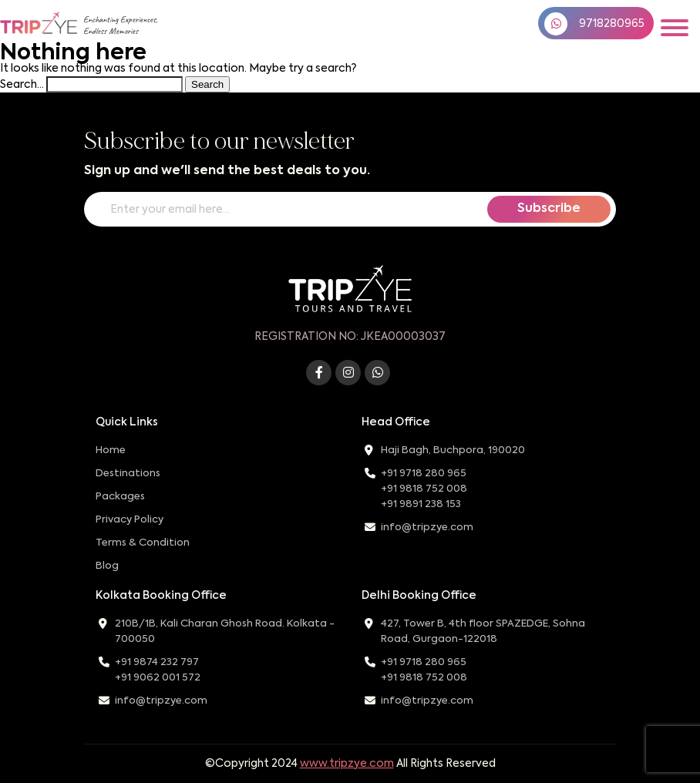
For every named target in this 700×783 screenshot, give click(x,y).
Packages (120, 497)
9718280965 (594, 24)
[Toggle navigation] (675, 28)
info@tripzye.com (427, 528)
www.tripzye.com (347, 764)
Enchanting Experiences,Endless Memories (120, 25)
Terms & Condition (143, 543)
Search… (22, 85)
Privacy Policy (130, 520)
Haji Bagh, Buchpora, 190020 (453, 450)
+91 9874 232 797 (157, 662)
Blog (107, 566)
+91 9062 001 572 (158, 678)
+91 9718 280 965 (424, 474)
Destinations (128, 474)
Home (111, 450)
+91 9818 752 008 (424, 489)
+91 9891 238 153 (421, 504)
